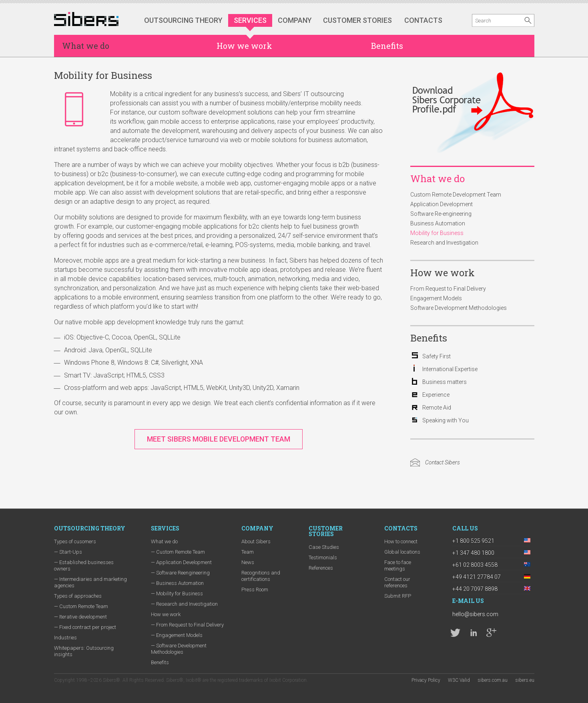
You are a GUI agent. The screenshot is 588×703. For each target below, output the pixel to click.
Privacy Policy (426, 680)
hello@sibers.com (475, 614)
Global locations (402, 552)
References (321, 568)
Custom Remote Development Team (456, 195)
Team (248, 552)
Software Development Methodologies (459, 308)
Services (250, 20)
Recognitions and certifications (261, 576)
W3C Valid (459, 680)
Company (295, 20)
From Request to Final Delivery (448, 289)
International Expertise (450, 369)
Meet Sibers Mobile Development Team (219, 439)
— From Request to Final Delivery (187, 625)
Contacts (423, 20)
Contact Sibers (443, 462)
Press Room (255, 590)
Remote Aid (437, 408)
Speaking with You (446, 420)
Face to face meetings (398, 565)
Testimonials (323, 557)
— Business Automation (177, 583)
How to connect (401, 541)
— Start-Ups (68, 552)
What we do (86, 46)
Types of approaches (78, 596)
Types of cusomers (75, 541)
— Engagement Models (177, 635)
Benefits (387, 46)
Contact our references (397, 582)
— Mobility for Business (177, 594)
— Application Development (181, 562)
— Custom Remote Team (81, 606)
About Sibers (256, 541)
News (248, 562)
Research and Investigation (444, 243)
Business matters (445, 382)
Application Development (442, 204)
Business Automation (438, 223)
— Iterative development (80, 617)
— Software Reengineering (180, 573)
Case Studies (324, 547)
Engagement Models (436, 298)
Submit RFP (398, 596)
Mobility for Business (437, 233)
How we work (244, 46)
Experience (436, 395)
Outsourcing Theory (183, 20)
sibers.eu (525, 680)
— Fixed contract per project (85, 627)
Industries (65, 638)
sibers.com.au (493, 680)
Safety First (436, 356)
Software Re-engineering (441, 214)
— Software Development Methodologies (179, 649)
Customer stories (357, 20)
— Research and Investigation (184, 604)
